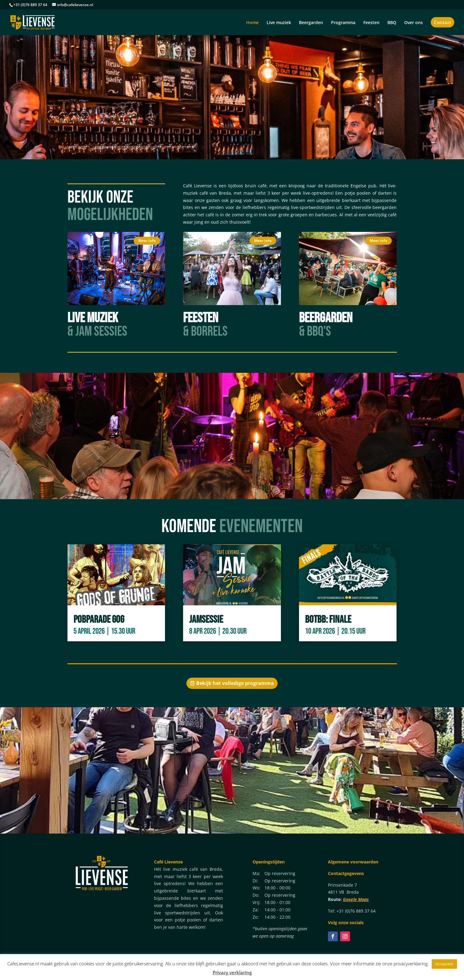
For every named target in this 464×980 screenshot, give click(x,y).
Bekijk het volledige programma (235, 683)
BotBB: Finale (328, 620)
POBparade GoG (99, 620)
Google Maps (356, 899)
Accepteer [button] (444, 964)
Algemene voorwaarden (353, 862)
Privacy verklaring (232, 972)
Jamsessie (206, 620)
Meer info (147, 241)
